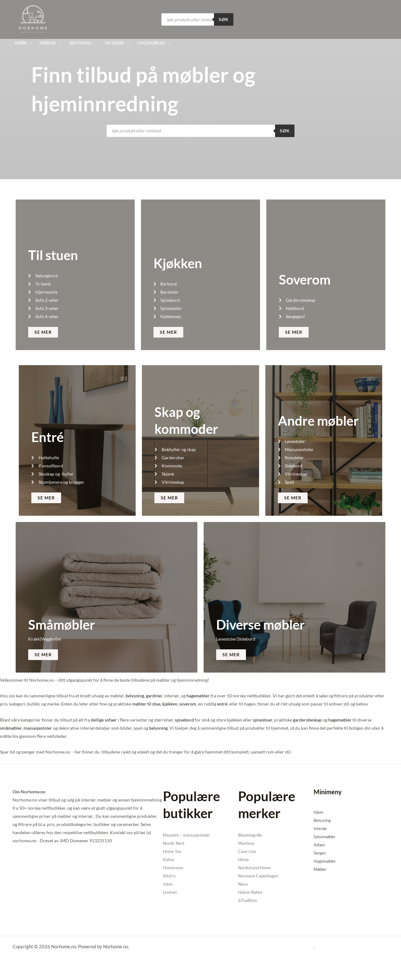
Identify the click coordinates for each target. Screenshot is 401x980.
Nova (243, 884)
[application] (29, 43)
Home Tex (173, 851)
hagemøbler (198, 696)
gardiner (154, 696)
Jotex (168, 884)
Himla (244, 859)
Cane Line (248, 851)
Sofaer (320, 845)
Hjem (319, 812)
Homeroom (174, 868)
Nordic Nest (175, 843)
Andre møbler (318, 421)
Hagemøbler (326, 861)
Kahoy (169, 859)
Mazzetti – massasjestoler (188, 835)
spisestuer (263, 720)
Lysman (170, 892)
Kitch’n (170, 876)
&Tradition (249, 900)
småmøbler (11, 728)
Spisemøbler (326, 836)
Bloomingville (252, 835)
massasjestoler (38, 728)
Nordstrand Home (256, 868)
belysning (135, 696)
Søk (224, 19)
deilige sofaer (104, 720)
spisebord (184, 720)
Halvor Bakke (251, 892)
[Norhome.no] (33, 19)
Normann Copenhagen (260, 876)
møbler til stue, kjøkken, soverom (164, 704)
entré (222, 704)
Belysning (323, 820)
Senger (320, 853)
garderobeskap (307, 720)
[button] (23, 43)
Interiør (321, 828)
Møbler (321, 869)
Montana (247, 843)
